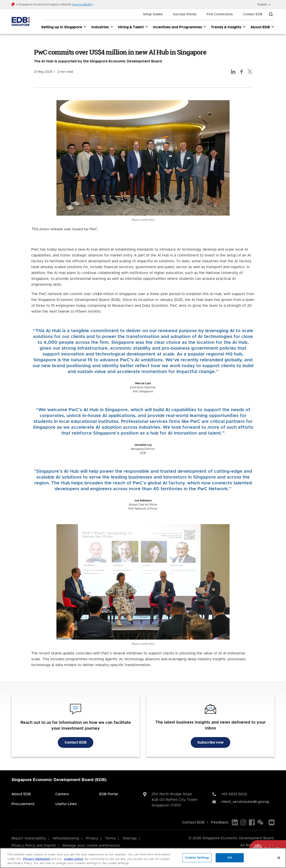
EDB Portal (108, 794)
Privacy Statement (37, 859)
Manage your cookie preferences (91, 846)
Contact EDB (253, 14)
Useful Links (66, 804)
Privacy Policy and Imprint (34, 846)
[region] (143, 858)
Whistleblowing (66, 838)
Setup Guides (153, 14)
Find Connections (220, 14)
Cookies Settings (197, 858)
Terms (110, 838)
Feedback (220, 822)
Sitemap (130, 838)
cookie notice (74, 859)
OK (230, 858)
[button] (83, 4)
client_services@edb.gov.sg (245, 802)
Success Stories (185, 14)
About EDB (21, 794)
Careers (62, 794)
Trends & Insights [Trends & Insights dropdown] (228, 27)
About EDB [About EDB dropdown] (263, 27)
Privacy (92, 838)
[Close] (279, 858)
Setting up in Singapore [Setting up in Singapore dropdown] (64, 27)
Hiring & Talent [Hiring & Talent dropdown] (133, 27)
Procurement (23, 804)
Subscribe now (210, 742)
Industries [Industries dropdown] (102, 27)
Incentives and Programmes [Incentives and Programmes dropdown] (180, 27)
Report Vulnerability (29, 838)
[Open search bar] (271, 14)
